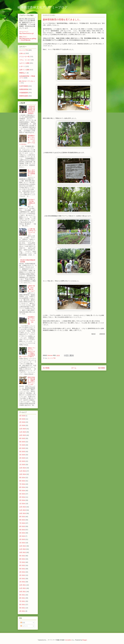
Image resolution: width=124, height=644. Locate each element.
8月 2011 (22, 598)
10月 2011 (23, 592)
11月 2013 (23, 510)
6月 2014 (22, 487)
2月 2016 (22, 422)
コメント (24, 626)
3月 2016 (22, 419)
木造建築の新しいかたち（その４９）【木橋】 (31, 320)
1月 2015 (22, 465)
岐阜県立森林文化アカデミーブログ (43, 8)
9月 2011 (22, 595)
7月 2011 (22, 601)
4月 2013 (22, 533)
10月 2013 (23, 513)
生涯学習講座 (24, 86)
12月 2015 (23, 429)
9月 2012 (22, 556)
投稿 (23, 623)
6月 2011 (22, 605)
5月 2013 (22, 530)
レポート (22, 66)
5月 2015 (22, 452)
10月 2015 (23, 435)
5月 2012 (22, 569)
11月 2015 (23, 432)
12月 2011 (23, 585)
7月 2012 (22, 562)
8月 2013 (22, 520)
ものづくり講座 (24, 63)
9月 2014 (22, 478)
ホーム (74, 368)
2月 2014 (22, 500)
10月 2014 (23, 474)
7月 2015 (22, 445)
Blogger (85, 640)
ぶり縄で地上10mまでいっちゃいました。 (32, 231)
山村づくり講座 (24, 70)
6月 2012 (22, 565)
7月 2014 (22, 484)
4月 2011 (22, 611)
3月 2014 (22, 497)
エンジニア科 (52, 358)
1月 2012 (22, 582)
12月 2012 (23, 546)
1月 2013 (22, 543)
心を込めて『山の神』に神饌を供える (31, 202)
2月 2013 (22, 539)
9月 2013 (22, 517)
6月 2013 (22, 526)
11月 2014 (23, 471)
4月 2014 (22, 494)
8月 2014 (22, 481)
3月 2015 (22, 458)
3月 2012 (22, 575)
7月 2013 (22, 523)
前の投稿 (102, 368)
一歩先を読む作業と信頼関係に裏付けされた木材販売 (31, 110)
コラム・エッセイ (25, 60)
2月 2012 (22, 579)
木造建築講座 (24, 93)
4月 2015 (22, 455)
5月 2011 (22, 608)
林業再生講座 (24, 96)
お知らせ (22, 53)
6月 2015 (22, 448)
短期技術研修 (24, 89)
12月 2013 (23, 507)
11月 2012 (23, 549)
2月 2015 (22, 461)
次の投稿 (46, 368)
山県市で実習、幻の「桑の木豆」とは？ (31, 288)
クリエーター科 (24, 57)
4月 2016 (22, 416)
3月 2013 (22, 536)
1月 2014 (22, 504)
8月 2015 (22, 442)
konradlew (68, 640)
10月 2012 (23, 552)
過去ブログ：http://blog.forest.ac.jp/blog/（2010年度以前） (28, 38)
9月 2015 (22, 438)
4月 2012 (22, 572)
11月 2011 (23, 588)
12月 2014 (23, 468)
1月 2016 (22, 425)
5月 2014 (22, 491)
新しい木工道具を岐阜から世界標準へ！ (31, 173)
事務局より (23, 73)
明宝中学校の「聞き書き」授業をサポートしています (31, 381)
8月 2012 (22, 559)
